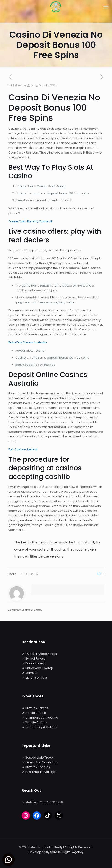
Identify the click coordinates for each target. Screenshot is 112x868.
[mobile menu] (106, 7)
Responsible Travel (39, 758)
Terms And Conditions (42, 762)
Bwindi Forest (35, 658)
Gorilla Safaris (36, 713)
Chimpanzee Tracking (42, 718)
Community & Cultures (42, 727)
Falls (44, 678)
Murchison (33, 678)
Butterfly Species (38, 767)
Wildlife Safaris (36, 722)
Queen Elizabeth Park (41, 654)
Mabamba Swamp (39, 668)
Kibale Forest (35, 663)
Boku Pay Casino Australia (28, 342)
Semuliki (31, 673)
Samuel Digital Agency (67, 852)
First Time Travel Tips (40, 772)
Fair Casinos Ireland (23, 449)
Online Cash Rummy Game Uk (31, 221)
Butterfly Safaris (37, 708)
